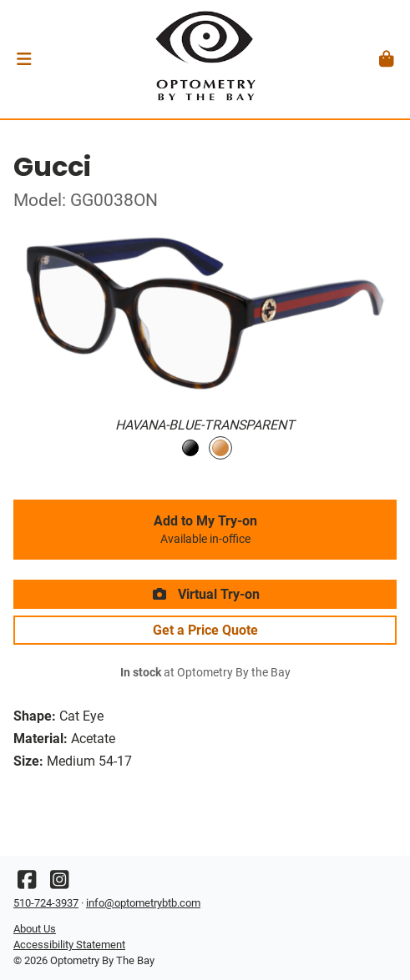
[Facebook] (27, 884)
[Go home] (205, 59)
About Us (35, 929)
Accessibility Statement (69, 945)
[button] (24, 59)
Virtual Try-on (205, 594)
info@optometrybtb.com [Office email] (143, 903)
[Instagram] (59, 884)
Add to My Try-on (205, 530)
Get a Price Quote (205, 630)
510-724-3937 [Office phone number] (46, 903)
